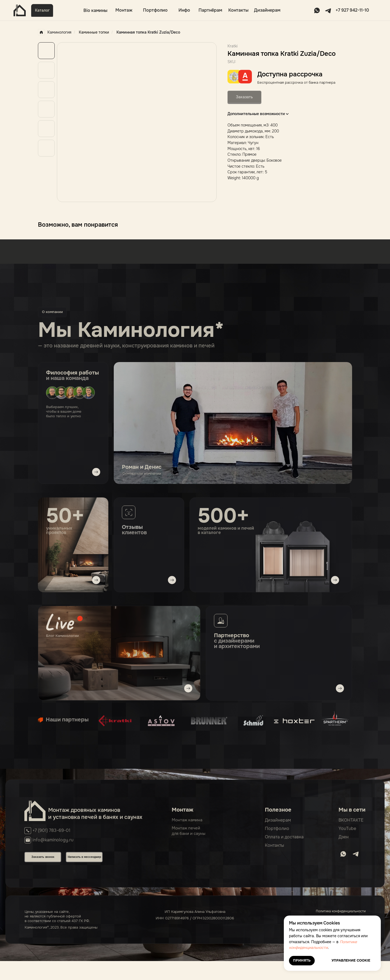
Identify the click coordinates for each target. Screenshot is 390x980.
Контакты (238, 10)
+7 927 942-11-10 (352, 10)
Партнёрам (210, 10)
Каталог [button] (42, 10)
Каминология (55, 32)
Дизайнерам (267, 10)
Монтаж (124, 10)
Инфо (184, 10)
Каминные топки (94, 32)
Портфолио (155, 10)
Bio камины (95, 10)
